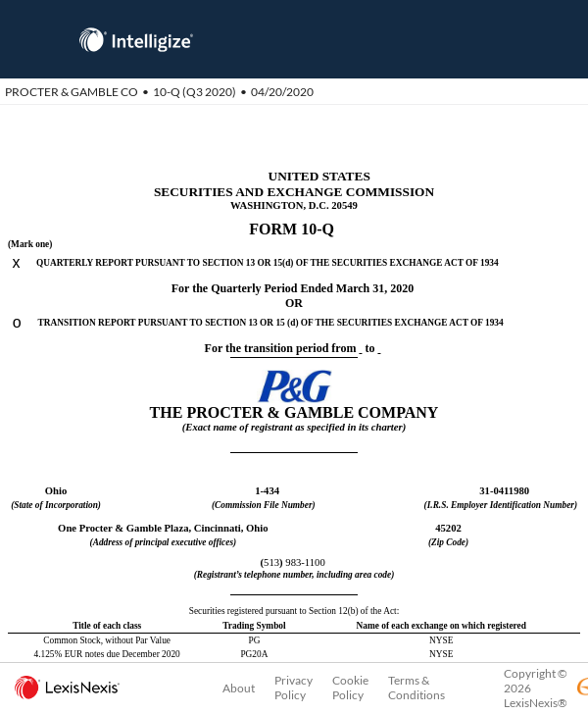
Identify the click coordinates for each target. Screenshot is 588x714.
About (239, 688)
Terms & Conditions (416, 688)
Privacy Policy (294, 688)
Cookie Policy (350, 688)
